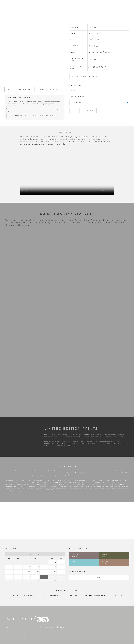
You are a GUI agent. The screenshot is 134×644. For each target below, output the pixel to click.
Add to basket (88, 110)
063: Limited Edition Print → (49, 89)
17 (12, 577)
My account (9, 627)
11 (21, 572)
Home (78, 8)
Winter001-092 (75, 555)
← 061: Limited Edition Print (19, 89)
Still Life (118, 595)
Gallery (89, 8)
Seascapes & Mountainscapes (97, 595)
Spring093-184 (105, 555)
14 (47, 572)
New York (28, 595)
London (15, 595)
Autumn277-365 (105, 562)
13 (38, 572)
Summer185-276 (75, 562)
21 (47, 577)
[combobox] (99, 577)
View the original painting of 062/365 (88, 76)
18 (21, 577)
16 (64, 572)
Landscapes (74, 595)
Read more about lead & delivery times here (35, 115)
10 (12, 572)
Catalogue (102, 8)
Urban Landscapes (55, 595)
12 (29, 572)
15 (55, 572)
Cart (114, 8)
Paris (40, 595)
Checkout (126, 8)
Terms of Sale (49, 627)
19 (29, 577)
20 (38, 577)
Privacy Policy (66, 627)
